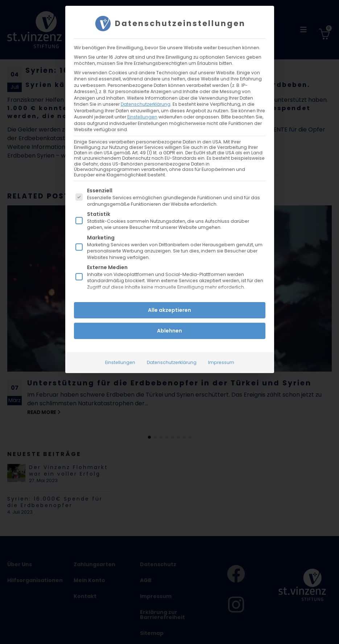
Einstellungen (120, 362)
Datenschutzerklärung (146, 104)
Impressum (221, 362)
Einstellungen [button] (142, 116)
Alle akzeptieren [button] (169, 310)
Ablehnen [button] (169, 331)
